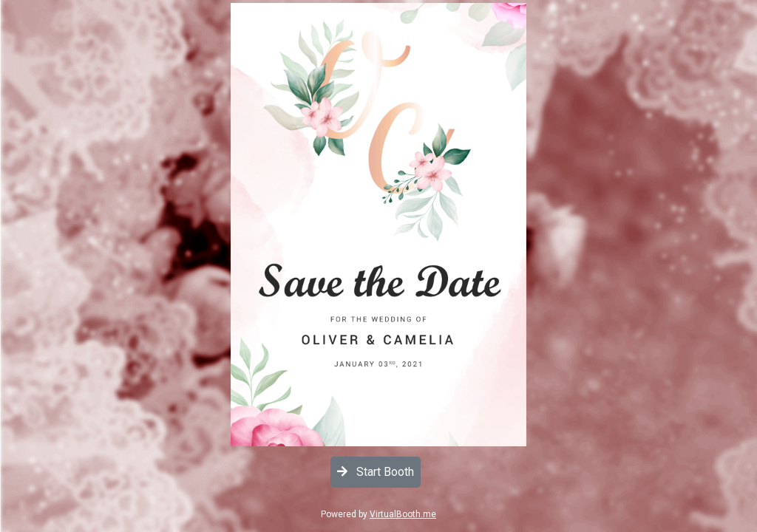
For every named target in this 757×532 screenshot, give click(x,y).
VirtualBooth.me (403, 514)
